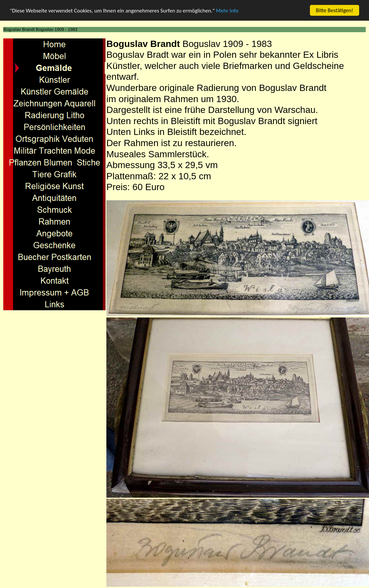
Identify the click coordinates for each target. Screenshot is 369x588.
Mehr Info (227, 11)
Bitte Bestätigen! (335, 10)
